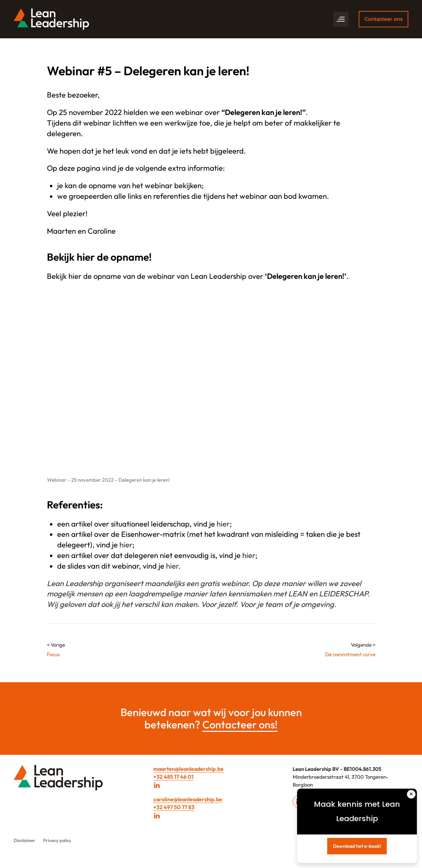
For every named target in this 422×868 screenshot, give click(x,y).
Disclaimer (24, 840)
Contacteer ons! (240, 724)
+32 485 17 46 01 (173, 777)
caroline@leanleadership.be (188, 799)
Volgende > (363, 645)
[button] (341, 19)
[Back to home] (51, 19)
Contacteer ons (383, 19)
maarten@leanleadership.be (188, 769)
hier (223, 524)
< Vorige (56, 645)
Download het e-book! (357, 846)
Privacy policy (57, 840)
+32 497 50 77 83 (174, 807)
